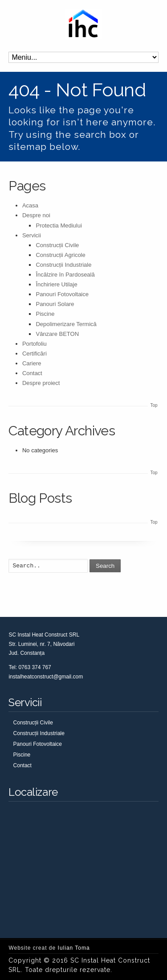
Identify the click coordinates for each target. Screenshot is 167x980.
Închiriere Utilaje (56, 284)
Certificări (35, 354)
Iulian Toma (74, 948)
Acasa (30, 205)
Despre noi (36, 215)
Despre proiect (41, 383)
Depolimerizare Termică (66, 324)
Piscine (45, 314)
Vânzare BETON (57, 334)
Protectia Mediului (59, 225)
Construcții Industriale (63, 265)
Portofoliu (35, 344)
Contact (32, 373)
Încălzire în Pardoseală (65, 275)
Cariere (32, 363)
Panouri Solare (55, 304)
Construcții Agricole (60, 255)
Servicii (32, 235)
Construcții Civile (57, 245)
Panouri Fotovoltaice (62, 294)
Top (154, 405)
